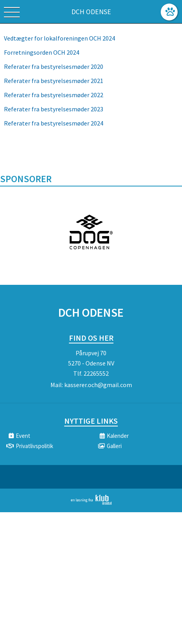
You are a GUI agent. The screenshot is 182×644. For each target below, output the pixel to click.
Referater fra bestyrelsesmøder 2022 (54, 95)
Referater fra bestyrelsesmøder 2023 (54, 109)
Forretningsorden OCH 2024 (42, 52)
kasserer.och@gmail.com (98, 385)
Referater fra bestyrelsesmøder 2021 (54, 81)
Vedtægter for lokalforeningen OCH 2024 (59, 38)
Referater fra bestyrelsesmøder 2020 (54, 66)
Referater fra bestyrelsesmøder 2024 (54, 123)
